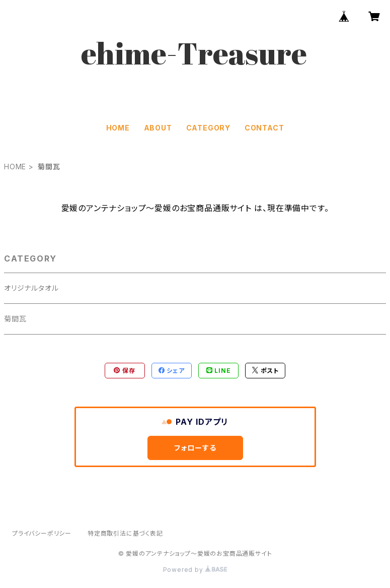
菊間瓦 (15, 319)
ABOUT (158, 128)
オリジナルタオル (31, 288)
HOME (118, 128)
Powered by (195, 570)
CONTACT (264, 128)
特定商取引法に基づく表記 (125, 533)
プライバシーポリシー (42, 533)
